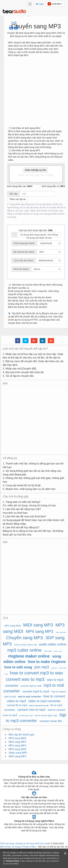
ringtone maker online (29, 656)
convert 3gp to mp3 (26, 716)
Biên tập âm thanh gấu (21, 735)
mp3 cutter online (24, 650)
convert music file (51, 721)
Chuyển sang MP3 (24, 638)
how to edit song (18, 667)
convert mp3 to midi (31, 686)
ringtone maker (58, 651)
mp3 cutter (48, 651)
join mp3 (42, 667)
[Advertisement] (33, 93)
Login (40, 4)
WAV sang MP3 (17, 756)
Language (55, 4)
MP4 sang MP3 (40, 631)
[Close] (65, 853)
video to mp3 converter (45, 701)
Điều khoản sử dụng (10, 847)
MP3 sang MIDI (17, 738)
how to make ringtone (47, 662)
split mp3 (54, 668)
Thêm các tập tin (18, 199)
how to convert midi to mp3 (26, 645)
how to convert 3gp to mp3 (46, 716)
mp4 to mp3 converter (30, 697)
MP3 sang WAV (13, 626)
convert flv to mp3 (17, 705)
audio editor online (53, 644)
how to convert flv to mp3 (39, 706)
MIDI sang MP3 (38, 625)
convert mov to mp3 (31, 710)
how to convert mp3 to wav (36, 673)
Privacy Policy (29, 847)
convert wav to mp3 (25, 679)
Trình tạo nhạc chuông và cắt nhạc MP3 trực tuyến (25, 843)
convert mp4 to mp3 (36, 691)
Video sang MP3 (61, 632)
